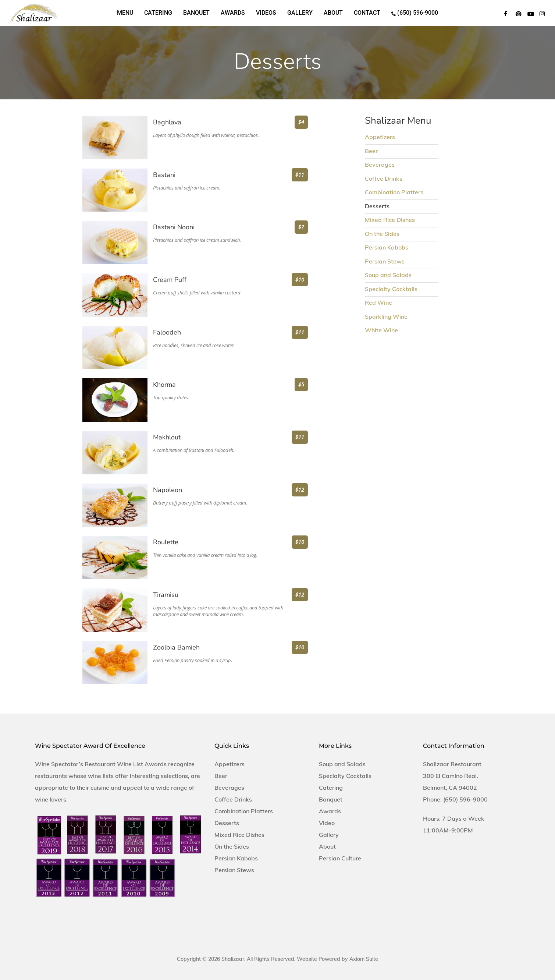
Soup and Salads (388, 275)
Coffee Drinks (384, 178)
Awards (330, 811)
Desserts (227, 823)
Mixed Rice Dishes (390, 220)
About (327, 846)
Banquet (331, 799)
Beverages (380, 164)
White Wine (381, 330)
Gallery (329, 835)
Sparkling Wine (386, 316)
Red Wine (378, 303)
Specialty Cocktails (391, 289)
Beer (371, 151)
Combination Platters (394, 192)
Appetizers (380, 137)
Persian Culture (340, 858)
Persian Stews (385, 261)
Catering (331, 788)
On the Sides (382, 234)
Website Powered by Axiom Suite (337, 959)
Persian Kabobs (387, 247)
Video (327, 823)
